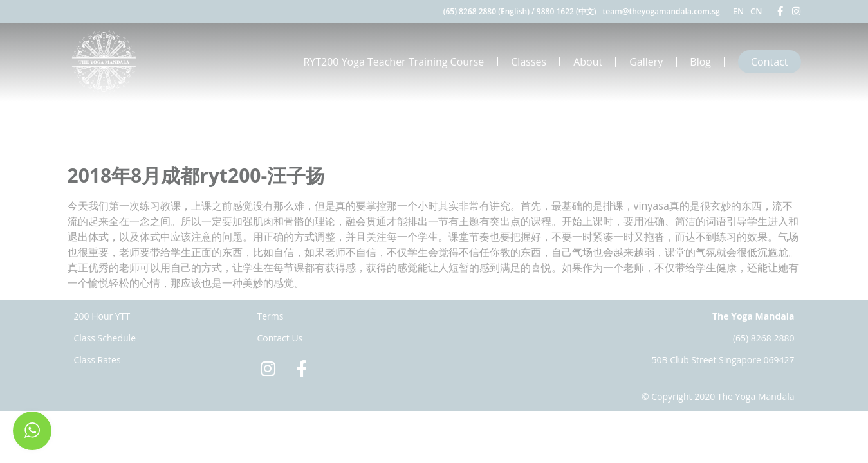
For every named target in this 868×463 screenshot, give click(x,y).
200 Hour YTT (102, 316)
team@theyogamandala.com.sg (661, 11)
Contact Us (280, 338)
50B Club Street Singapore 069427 (723, 360)
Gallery (646, 62)
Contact (769, 62)
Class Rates (97, 360)
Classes (529, 62)
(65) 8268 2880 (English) (486, 11)
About (588, 62)
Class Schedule (105, 338)
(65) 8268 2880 (764, 338)
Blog (700, 62)
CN (756, 11)
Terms (271, 316)
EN (738, 11)
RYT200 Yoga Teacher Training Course (393, 62)
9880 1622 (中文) (567, 11)
